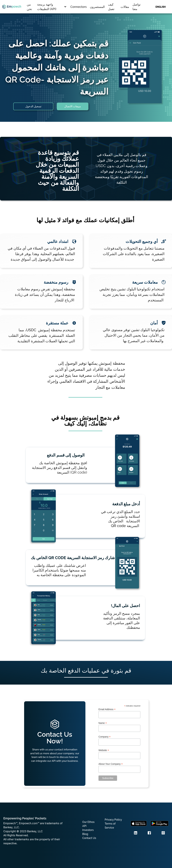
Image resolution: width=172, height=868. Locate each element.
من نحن (29, 7)
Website (104, 750)
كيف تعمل (111, 7)
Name (103, 723)
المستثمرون (97, 7)
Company (105, 737)
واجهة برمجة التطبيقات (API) (52, 7)
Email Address (107, 709)
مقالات (125, 7)
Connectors (78, 7)
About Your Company (111, 764)
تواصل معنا (136, 7)
